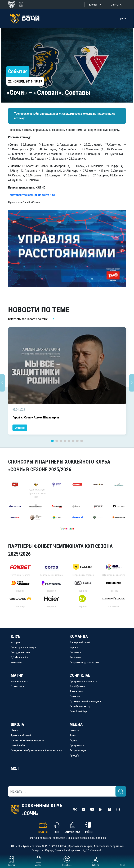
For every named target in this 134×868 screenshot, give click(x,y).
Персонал (75, 652)
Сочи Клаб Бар (78, 711)
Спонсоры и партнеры (24, 647)
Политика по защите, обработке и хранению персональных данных (67, 838)
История (16, 642)
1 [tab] (52, 441)
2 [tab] (57, 441)
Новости (74, 730)
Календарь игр (19, 681)
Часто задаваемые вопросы (27, 740)
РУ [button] (122, 19)
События (20, 428)
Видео (73, 740)
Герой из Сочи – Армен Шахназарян (36, 417)
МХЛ (15, 768)
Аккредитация (78, 750)
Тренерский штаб (80, 642)
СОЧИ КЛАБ (80, 675)
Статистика (17, 686)
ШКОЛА (17, 724)
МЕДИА (76, 724)
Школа (15, 730)
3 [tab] (61, 441)
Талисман (75, 657)
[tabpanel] (67, 381)
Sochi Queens (77, 686)
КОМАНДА (79, 636)
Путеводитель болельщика (85, 701)
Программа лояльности (83, 681)
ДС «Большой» (19, 657)
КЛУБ (15, 636)
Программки (77, 745)
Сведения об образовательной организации (36, 750)
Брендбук (75, 755)
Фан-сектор (76, 691)
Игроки (74, 647)
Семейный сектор (80, 706)
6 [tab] (73, 441)
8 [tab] (82, 441)
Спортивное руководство (84, 662)
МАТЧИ (17, 675)
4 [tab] (65, 441)
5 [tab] (69, 441)
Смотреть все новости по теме (31, 319)
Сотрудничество (20, 652)
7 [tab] (77, 441)
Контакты (16, 662)
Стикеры (75, 696)
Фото (73, 735)
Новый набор (18, 745)
